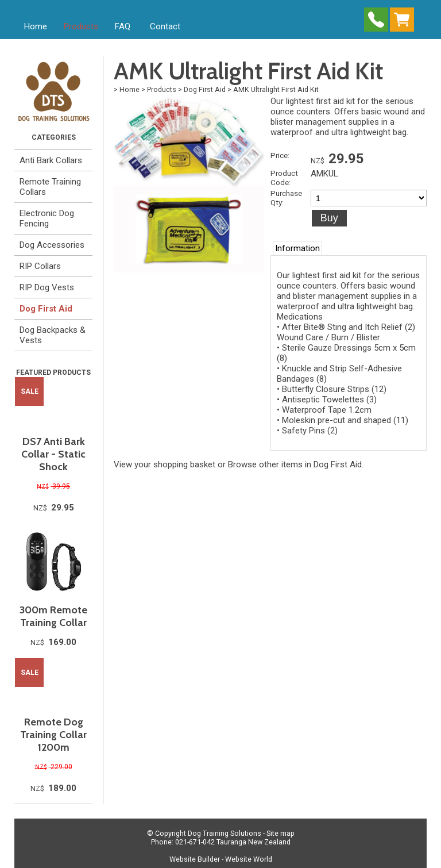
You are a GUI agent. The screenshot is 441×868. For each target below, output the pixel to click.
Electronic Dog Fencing (47, 218)
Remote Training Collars (50, 187)
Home (36, 26)
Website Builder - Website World (221, 859)
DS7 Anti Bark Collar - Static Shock (53, 454)
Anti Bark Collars (51, 160)
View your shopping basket (165, 464)
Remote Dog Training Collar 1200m (53, 735)
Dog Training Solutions (225, 833)
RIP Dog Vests (47, 287)
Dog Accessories (52, 245)
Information (297, 248)
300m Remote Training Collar (53, 616)
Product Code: (284, 178)
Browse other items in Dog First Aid (295, 464)
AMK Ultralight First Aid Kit (276, 89)
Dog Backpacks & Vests (53, 335)
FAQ (123, 26)
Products (81, 26)
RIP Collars (40, 266)
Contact (165, 26)
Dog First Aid (46, 309)
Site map (281, 833)
